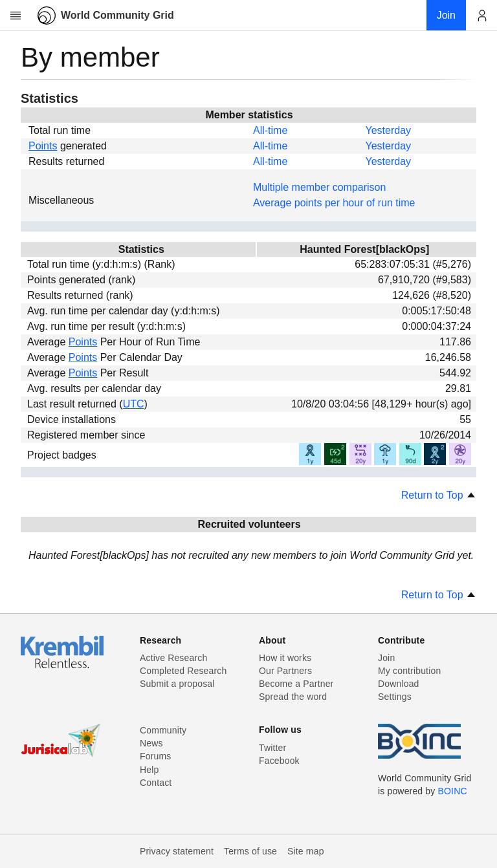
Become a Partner (296, 684)
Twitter (272, 748)
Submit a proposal (177, 684)
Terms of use (250, 851)
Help (149, 770)
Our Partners (285, 671)
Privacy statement (177, 851)
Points (43, 146)
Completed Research (183, 671)
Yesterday (388, 130)
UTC (134, 404)
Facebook (279, 761)
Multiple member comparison (319, 187)
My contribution (409, 671)
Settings (395, 697)
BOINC (453, 791)
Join (386, 658)
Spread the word (293, 697)
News (151, 743)
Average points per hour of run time (334, 203)
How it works (285, 658)
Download (399, 684)
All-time (270, 130)
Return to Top (439, 495)
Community (163, 730)
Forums (155, 756)
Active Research (173, 658)
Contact (156, 783)
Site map (306, 851)
